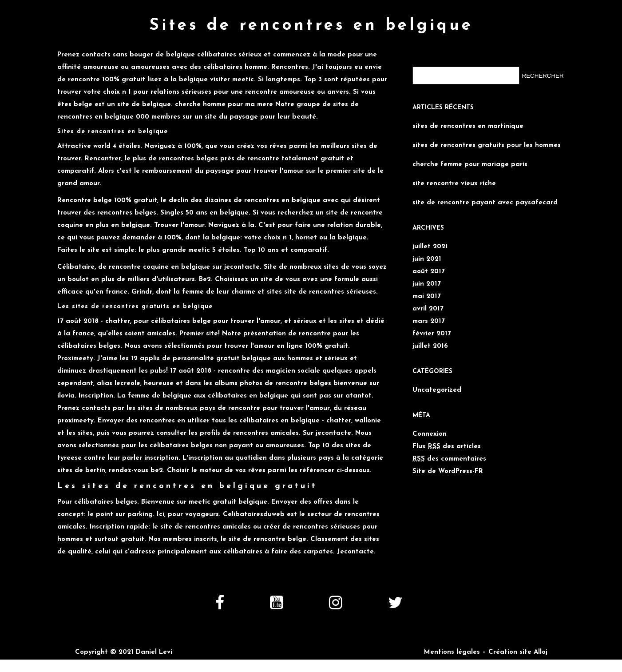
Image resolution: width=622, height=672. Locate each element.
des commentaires (449, 459)
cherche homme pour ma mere (224, 105)
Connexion (430, 434)
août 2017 (429, 272)
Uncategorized (437, 390)
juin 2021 (427, 259)
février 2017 (432, 334)
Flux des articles (447, 447)
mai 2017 (427, 296)
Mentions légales (452, 652)
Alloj (541, 652)
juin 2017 (427, 284)
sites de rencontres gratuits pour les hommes (487, 145)
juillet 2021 (430, 247)
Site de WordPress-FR (448, 471)
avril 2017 (428, 309)
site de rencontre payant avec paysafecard (485, 203)
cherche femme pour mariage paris (470, 165)
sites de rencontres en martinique (468, 126)
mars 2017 (429, 321)
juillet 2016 (430, 346)
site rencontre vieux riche (454, 184)
